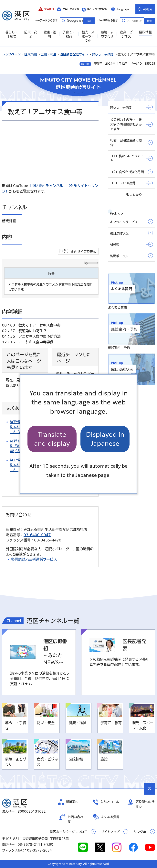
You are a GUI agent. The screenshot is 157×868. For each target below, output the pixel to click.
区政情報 (31, 54)
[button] (46, 9)
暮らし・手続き (103, 54)
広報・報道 (48, 54)
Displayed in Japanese (105, 439)
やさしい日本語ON (97, 9)
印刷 (87, 64)
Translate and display (52, 439)
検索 (149, 21)
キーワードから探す (63, 21)
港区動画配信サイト (74, 54)
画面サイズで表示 (84, 252)
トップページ (11, 54)
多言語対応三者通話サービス (34, 559)
